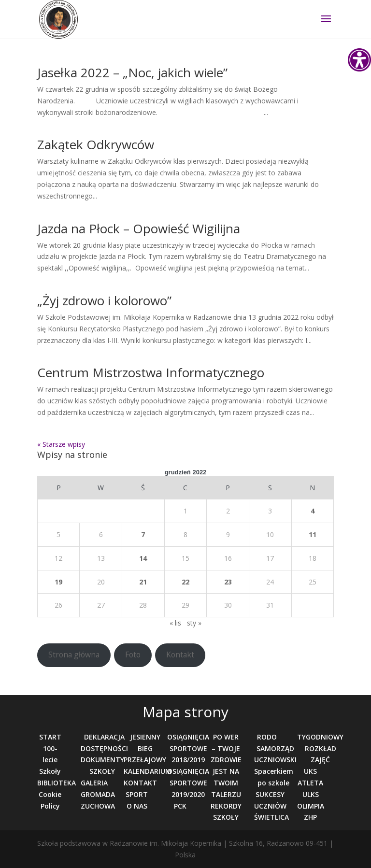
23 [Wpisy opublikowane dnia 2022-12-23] (228, 582)
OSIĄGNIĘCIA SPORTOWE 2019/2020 (188, 783)
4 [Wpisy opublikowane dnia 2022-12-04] (313, 511)
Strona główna (74, 655)
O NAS (137, 806)
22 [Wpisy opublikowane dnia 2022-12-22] (185, 582)
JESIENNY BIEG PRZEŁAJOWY (145, 748)
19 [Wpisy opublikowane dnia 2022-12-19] (58, 582)
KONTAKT (140, 783)
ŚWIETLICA (271, 817)
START (50, 737)
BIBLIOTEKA (57, 783)
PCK (180, 806)
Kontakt (180, 655)
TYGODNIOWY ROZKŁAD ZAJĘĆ (320, 748)
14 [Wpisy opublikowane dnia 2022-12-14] (143, 558)
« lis (175, 623)
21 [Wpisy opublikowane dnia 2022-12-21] (143, 582)
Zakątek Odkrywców (96, 144)
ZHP (310, 817)
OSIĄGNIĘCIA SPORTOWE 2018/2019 (188, 748)
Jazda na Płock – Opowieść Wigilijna (139, 228)
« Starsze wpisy (61, 444)
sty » (194, 623)
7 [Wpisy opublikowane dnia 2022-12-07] (143, 534)
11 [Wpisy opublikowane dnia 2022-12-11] (313, 534)
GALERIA (94, 783)
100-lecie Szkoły (50, 760)
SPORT (137, 794)
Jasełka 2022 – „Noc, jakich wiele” (132, 72)
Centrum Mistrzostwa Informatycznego (151, 372)
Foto (133, 655)
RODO (267, 737)
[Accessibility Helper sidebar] (359, 60)
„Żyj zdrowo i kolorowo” (104, 300)
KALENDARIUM (148, 771)
